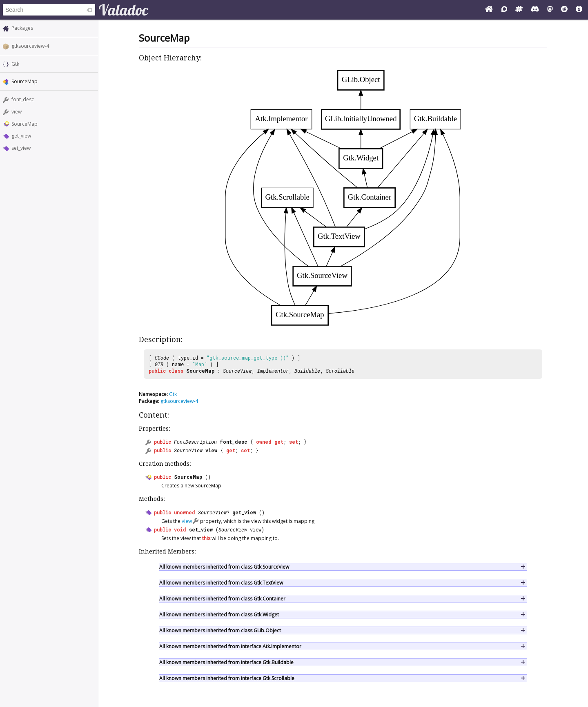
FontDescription (195, 442)
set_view (21, 148)
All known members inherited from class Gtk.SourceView (224, 567)
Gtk (15, 64)
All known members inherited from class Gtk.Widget (219, 615)
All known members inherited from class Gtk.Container (222, 599)
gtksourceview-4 (30, 46)
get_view (21, 136)
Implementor (273, 371)
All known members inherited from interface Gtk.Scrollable (227, 678)
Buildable (307, 371)
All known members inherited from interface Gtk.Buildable (226, 662)
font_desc (23, 99)
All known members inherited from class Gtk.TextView (221, 583)
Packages (22, 28)
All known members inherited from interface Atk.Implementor (230, 646)
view (17, 112)
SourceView (237, 371)
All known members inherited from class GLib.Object (220, 630)
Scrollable (340, 371)
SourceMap (24, 124)
